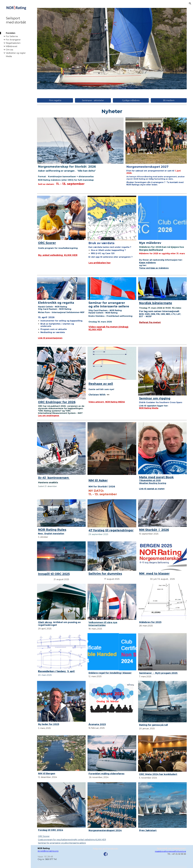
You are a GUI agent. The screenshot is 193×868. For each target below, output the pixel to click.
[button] (190, 3)
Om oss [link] (9, 50)
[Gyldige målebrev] (131, 100)
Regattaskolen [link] (13, 43)
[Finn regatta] (55, 100)
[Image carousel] (112, 49)
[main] (112, 111)
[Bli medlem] (169, 100)
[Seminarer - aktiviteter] (93, 100)
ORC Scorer (44, 836)
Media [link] (9, 56)
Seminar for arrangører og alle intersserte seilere (62, 843)
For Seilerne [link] (12, 36)
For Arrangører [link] (13, 40)
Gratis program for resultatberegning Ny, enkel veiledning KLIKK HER (72, 840)
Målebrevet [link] (12, 46)
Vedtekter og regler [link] (16, 53)
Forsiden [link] (11, 33)
